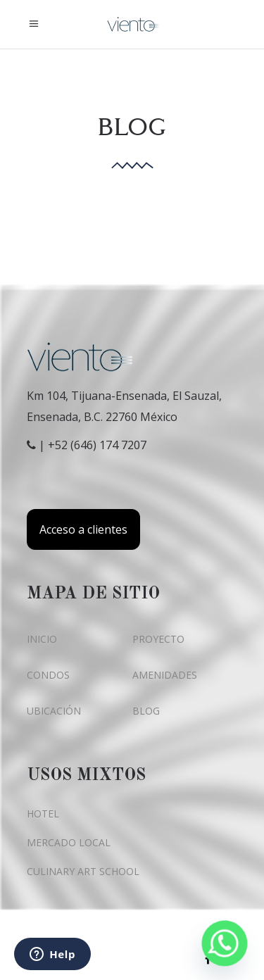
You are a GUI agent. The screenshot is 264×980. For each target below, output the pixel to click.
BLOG (146, 711)
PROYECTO (158, 639)
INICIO (42, 639)
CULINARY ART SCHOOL (83, 871)
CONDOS (48, 675)
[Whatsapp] (225, 943)
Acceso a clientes (83, 529)
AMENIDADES (165, 675)
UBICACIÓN (54, 711)
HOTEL (43, 813)
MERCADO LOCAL (69, 842)
